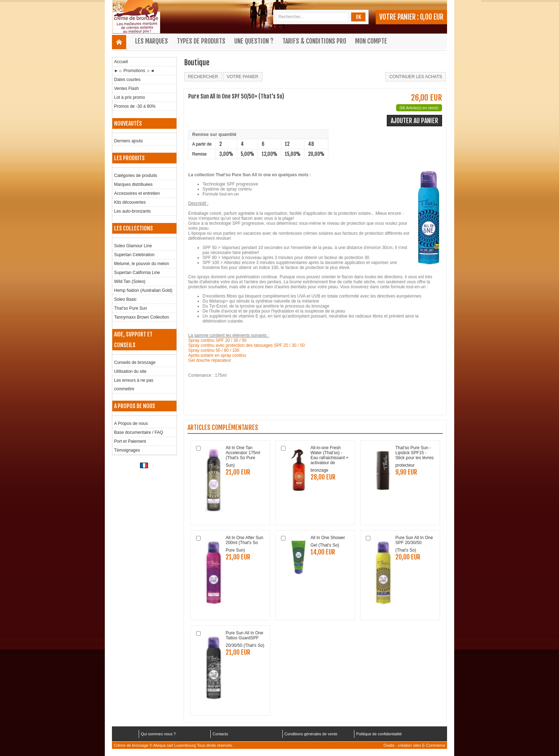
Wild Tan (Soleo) (130, 281)
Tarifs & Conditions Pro (314, 41)
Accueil (121, 62)
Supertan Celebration (134, 255)
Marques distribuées (133, 184)
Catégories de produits (136, 176)
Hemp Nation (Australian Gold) (143, 290)
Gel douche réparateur (210, 360)
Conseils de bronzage (135, 362)
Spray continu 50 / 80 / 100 (214, 350)
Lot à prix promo (130, 97)
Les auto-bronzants (132, 211)
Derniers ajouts (129, 141)
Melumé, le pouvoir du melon (142, 264)
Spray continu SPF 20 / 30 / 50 (217, 340)
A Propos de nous (131, 423)
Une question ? (254, 41)
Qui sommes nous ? (158, 734)
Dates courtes (127, 80)
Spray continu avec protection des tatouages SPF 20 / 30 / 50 (247, 345)
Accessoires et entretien (137, 193)
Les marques (152, 41)
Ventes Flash (126, 88)
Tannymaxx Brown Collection (142, 317)
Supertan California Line (137, 273)
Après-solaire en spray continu (217, 355)
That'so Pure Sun (130, 308)
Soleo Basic (125, 299)
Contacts (220, 734)
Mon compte (371, 41)
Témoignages (127, 450)
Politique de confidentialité (379, 734)
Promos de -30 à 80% (135, 106)
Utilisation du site (130, 371)
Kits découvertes (130, 202)
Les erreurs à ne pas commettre (134, 385)
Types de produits (201, 41)
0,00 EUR (432, 17)
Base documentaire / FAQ (139, 432)
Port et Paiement (130, 441)
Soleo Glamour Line (133, 246)
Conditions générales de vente (311, 734)
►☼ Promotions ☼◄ (134, 71)
